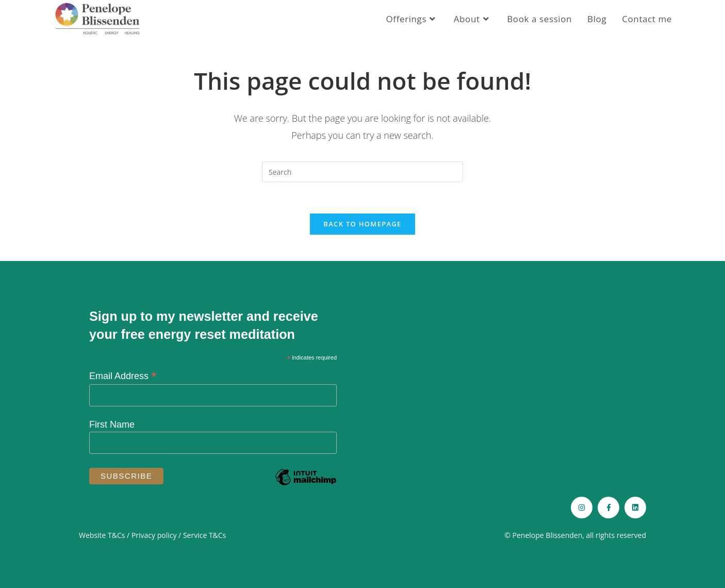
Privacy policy (154, 535)
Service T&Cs (204, 535)
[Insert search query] (362, 172)
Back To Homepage (362, 224)
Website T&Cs (102, 535)
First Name (112, 424)
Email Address (123, 376)
